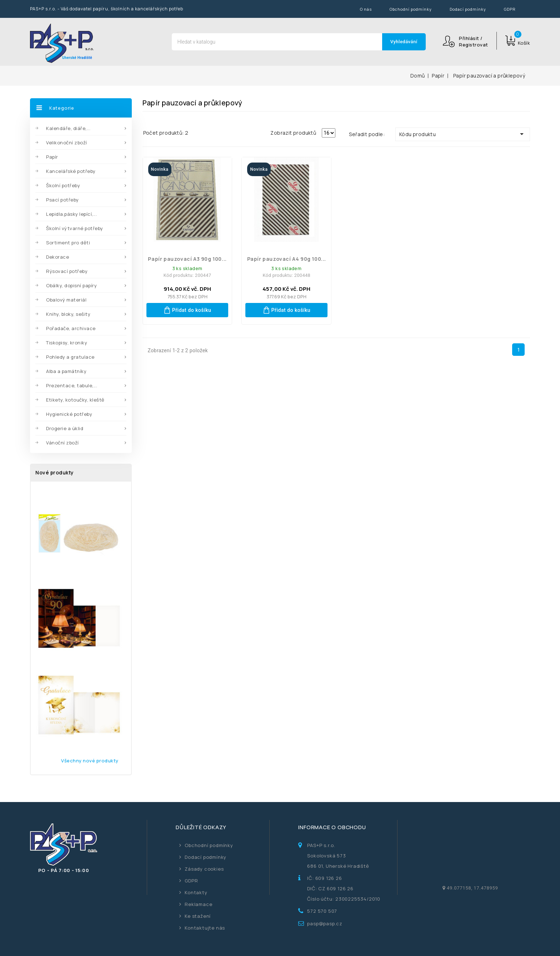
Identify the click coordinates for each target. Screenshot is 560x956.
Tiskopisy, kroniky (67, 343)
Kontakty (196, 892)
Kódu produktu (463, 134)
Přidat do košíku (187, 310)
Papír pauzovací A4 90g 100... (287, 259)
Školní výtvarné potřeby (75, 228)
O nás (366, 9)
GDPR (510, 9)
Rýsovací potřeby (67, 271)
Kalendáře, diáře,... (68, 128)
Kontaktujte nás (205, 928)
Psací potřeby (62, 200)
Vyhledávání (404, 42)
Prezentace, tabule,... (72, 385)
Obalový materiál (66, 300)
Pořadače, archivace (71, 328)
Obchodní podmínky (411, 9)
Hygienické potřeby (69, 414)
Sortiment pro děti (68, 243)
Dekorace (57, 257)
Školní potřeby (63, 185)
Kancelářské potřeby (71, 171)
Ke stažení (198, 916)
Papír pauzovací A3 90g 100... (187, 259)
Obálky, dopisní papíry (71, 285)
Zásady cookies (204, 869)
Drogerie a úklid (65, 428)
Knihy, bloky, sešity (68, 314)
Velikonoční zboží (67, 143)
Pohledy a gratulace (70, 357)
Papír (52, 157)
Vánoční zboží (62, 443)
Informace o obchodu (332, 827)
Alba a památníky (66, 371)
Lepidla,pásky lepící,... (71, 214)
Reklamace (198, 904)
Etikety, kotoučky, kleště (75, 400)
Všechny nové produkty (90, 761)
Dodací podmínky (468, 9)
